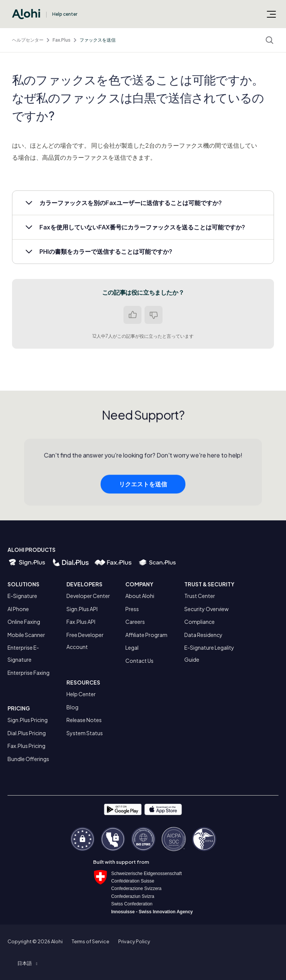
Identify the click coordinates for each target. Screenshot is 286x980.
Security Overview (206, 609)
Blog (72, 707)
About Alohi (140, 596)
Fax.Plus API (81, 622)
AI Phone (18, 609)
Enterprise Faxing (29, 673)
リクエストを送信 (143, 486)
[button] (143, 203)
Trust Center (200, 596)
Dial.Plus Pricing (27, 733)
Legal (132, 647)
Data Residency (203, 635)
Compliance (199, 622)
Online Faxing (24, 622)
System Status (85, 733)
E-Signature (22, 596)
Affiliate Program (146, 635)
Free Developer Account (85, 641)
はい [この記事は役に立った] (132, 315)
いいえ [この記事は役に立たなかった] (154, 315)
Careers (135, 622)
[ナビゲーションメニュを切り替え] (271, 14)
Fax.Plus (62, 40)
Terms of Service (90, 941)
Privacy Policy (134, 941)
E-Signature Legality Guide (209, 653)
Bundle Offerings (28, 759)
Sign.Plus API (82, 609)
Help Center (81, 694)
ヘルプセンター (28, 40)
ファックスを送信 (98, 40)
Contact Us (139, 661)
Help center (65, 14)
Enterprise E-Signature (23, 653)
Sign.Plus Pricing (28, 720)
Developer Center (88, 596)
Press (132, 609)
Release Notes (84, 720)
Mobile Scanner (26, 635)
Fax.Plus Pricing (26, 746)
